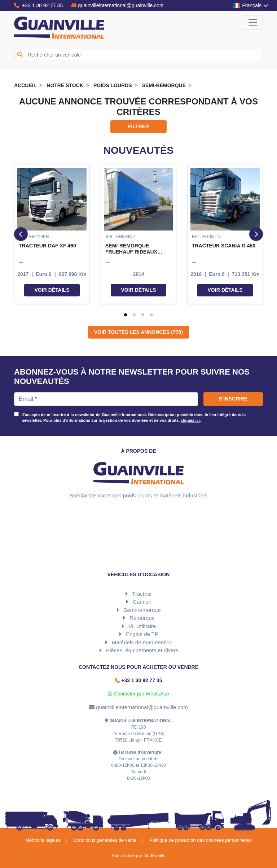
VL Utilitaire (142, 626)
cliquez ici (190, 420)
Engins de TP (142, 634)
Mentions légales (43, 840)
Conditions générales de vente (105, 840)
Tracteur (142, 594)
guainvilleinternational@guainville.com (118, 5)
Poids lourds (113, 85)
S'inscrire (233, 399)
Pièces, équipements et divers (142, 650)
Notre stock (65, 85)
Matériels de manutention (142, 642)
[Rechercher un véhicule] (144, 55)
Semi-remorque (164, 85)
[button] (52, 234)
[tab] (126, 315)
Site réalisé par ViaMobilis (138, 856)
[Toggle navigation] (253, 22)
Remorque (142, 618)
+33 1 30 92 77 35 (38, 5)
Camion (142, 602)
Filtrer (138, 126)
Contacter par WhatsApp (138, 694)
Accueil (25, 85)
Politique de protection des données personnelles (201, 840)
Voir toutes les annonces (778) (138, 332)
